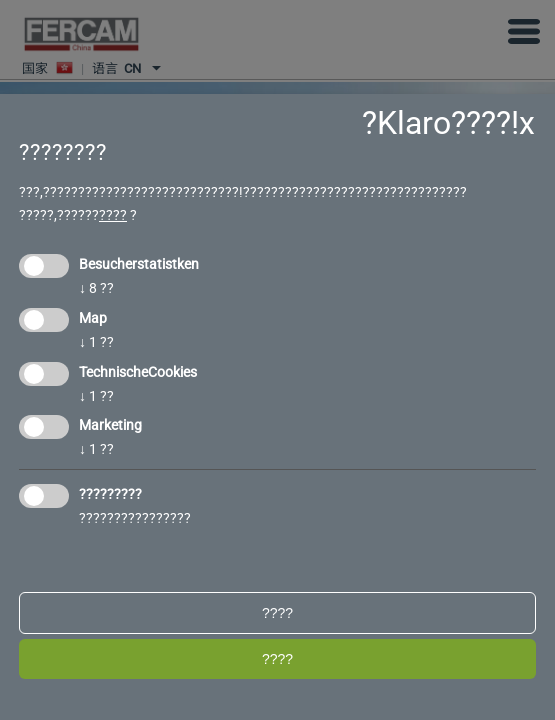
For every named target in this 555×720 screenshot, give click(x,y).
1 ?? (96, 342)
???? (113, 215)
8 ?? (96, 288)
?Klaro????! (440, 123)
